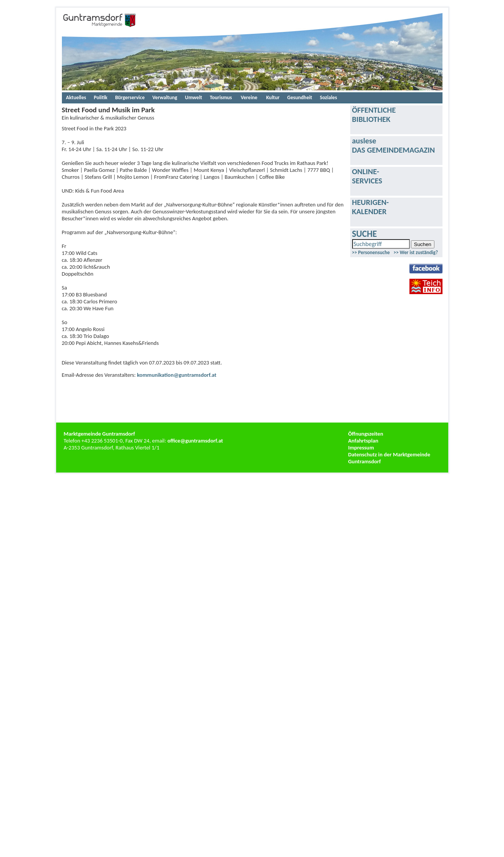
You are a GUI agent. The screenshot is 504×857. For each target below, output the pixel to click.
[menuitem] (249, 97)
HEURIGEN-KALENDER (371, 207)
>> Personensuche (371, 252)
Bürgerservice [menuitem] (130, 97)
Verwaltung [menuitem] (165, 97)
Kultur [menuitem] (273, 97)
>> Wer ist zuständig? (416, 252)
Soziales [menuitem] (329, 97)
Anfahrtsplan (363, 441)
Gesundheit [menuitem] (300, 97)
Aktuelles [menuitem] (76, 97)
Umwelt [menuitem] (194, 97)
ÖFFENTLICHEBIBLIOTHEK (374, 115)
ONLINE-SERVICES (367, 176)
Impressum (361, 448)
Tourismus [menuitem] (221, 97)
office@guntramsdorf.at (195, 441)
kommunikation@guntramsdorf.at (177, 375)
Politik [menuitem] (101, 97)
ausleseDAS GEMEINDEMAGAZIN (394, 145)
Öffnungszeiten (366, 434)
